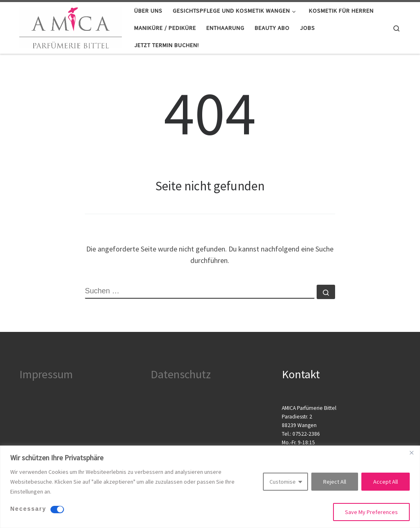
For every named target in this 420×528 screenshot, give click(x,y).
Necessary (28, 509)
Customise (283, 482)
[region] (210, 487)
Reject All (335, 482)
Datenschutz (181, 374)
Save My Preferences (371, 512)
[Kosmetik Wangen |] (71, 26)
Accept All (386, 482)
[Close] (411, 453)
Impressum (46, 374)
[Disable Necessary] (57, 510)
